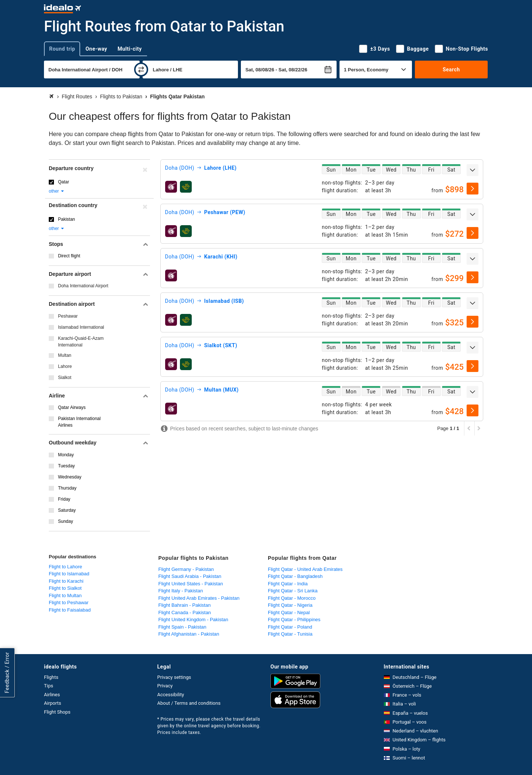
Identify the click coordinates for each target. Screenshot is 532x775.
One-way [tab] (96, 49)
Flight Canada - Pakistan (185, 612)
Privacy (165, 686)
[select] (473, 189)
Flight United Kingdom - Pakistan (193, 620)
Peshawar (68, 316)
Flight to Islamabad (69, 574)
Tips (49, 686)
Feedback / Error (7, 673)
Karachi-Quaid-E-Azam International (81, 342)
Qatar (64, 182)
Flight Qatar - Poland (290, 627)
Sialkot (65, 378)
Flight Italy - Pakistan (181, 591)
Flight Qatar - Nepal (289, 612)
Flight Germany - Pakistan (186, 569)
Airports (52, 703)
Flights (51, 677)
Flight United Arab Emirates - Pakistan (199, 598)
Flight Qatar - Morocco (292, 598)
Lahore (65, 366)
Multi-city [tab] (130, 49)
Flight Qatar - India (288, 584)
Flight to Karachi (66, 581)
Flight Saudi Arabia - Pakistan (190, 576)
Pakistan (66, 219)
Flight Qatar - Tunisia (290, 634)
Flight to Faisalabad (70, 610)
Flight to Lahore (65, 567)
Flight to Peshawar (69, 603)
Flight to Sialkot (65, 588)
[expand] (473, 170)
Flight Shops (57, 712)
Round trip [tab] (62, 49)
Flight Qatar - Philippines (294, 620)
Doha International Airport (83, 286)
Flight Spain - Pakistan (183, 627)
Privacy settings (174, 677)
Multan (65, 355)
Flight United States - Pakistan (191, 584)
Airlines (52, 695)
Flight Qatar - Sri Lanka (293, 591)
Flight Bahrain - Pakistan (185, 605)
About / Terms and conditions (189, 703)
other (57, 191)
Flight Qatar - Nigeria (290, 605)
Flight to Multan (65, 595)
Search (451, 70)
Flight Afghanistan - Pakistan (189, 634)
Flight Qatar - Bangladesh (295, 576)
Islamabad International (81, 327)
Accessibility (171, 695)
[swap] (141, 70)
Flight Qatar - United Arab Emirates (305, 569)
